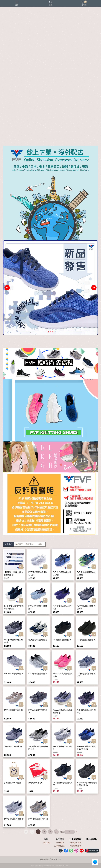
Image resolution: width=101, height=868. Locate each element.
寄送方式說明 (76, 843)
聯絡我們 (47, 843)
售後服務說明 (76, 846)
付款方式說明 (76, 839)
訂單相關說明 (60, 846)
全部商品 (60, 839)
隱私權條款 (92, 839)
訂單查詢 (60, 843)
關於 (47, 839)
